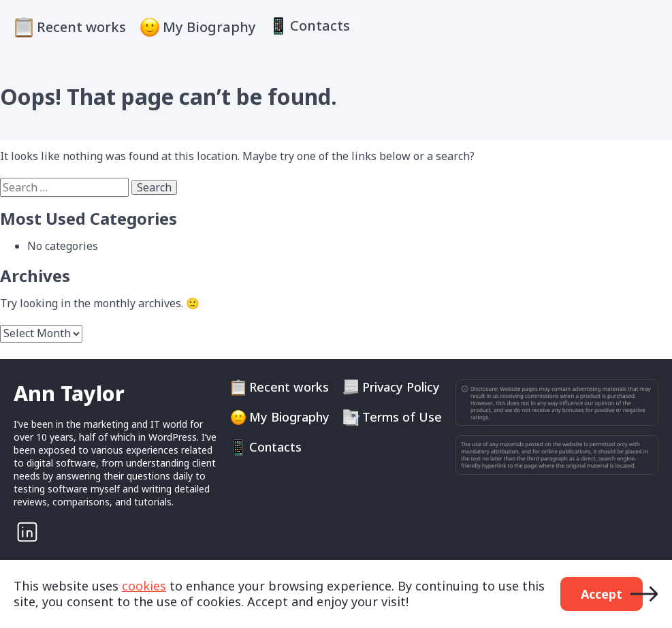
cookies (144, 586)
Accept (602, 594)
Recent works (81, 27)
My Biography (209, 27)
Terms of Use (402, 417)
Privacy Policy (401, 387)
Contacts (320, 26)
